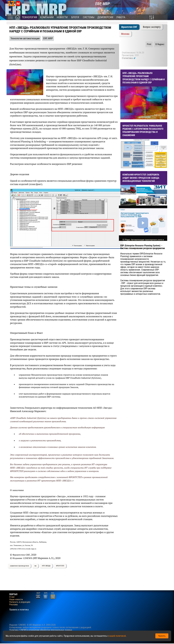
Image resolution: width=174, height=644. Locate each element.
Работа (121, 17)
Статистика (129, 58)
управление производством (19, 566)
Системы (89, 17)
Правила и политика (19, 610)
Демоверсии (105, 17)
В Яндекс (160, 44)
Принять (162, 636)
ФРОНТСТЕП (60, 566)
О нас (12, 597)
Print (149, 44)
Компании (47, 17)
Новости (62, 17)
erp (35, 566)
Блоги (75, 17)
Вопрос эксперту (152, 27)
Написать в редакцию (20, 602)
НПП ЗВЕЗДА (46, 566)
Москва (125, 34)
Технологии (30, 17)
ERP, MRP (48, 38)
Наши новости (16, 600)
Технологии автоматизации (25, 38)
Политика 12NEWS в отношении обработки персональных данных (41, 630)
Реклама (13, 605)
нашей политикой (117, 636)
